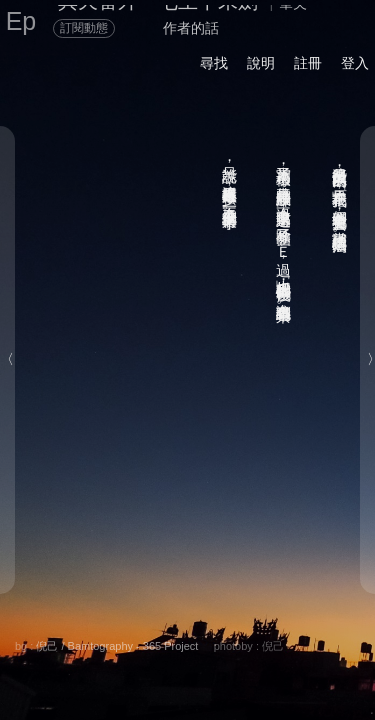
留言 (210, 644)
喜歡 (261, 644)
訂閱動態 (84, 28)
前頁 (294, 666)
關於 (39, 644)
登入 (355, 63)
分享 (87, 644)
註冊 (308, 63)
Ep (21, 21)
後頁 (254, 666)
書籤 (197, 667)
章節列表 (127, 666)
